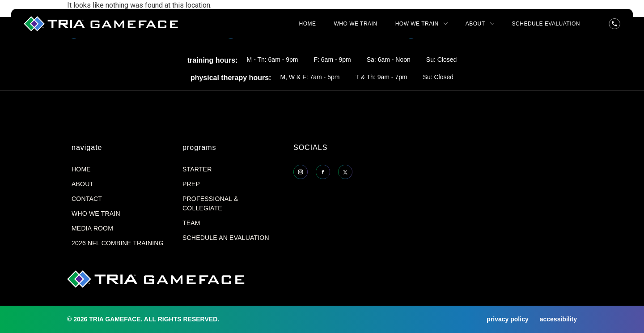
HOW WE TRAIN (422, 24)
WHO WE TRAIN (356, 24)
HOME (308, 24)
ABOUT (480, 24)
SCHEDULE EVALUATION (546, 24)
